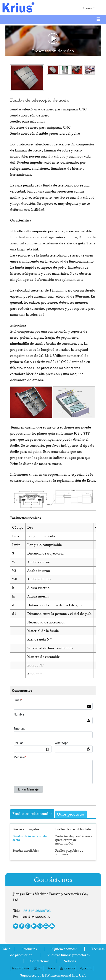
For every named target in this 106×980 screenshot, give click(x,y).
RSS (51, 969)
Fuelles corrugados (26, 829)
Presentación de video (53, 43)
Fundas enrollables (26, 850)
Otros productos (71, 814)
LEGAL (86, 969)
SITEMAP (67, 969)
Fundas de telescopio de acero (30, 838)
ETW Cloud (20, 969)
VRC (38, 969)
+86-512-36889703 (36, 911)
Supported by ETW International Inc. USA (53, 975)
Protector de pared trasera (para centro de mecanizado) (73, 840)
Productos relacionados (32, 814)
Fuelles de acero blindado (73, 829)
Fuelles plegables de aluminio (69, 852)
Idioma (89, 8)
